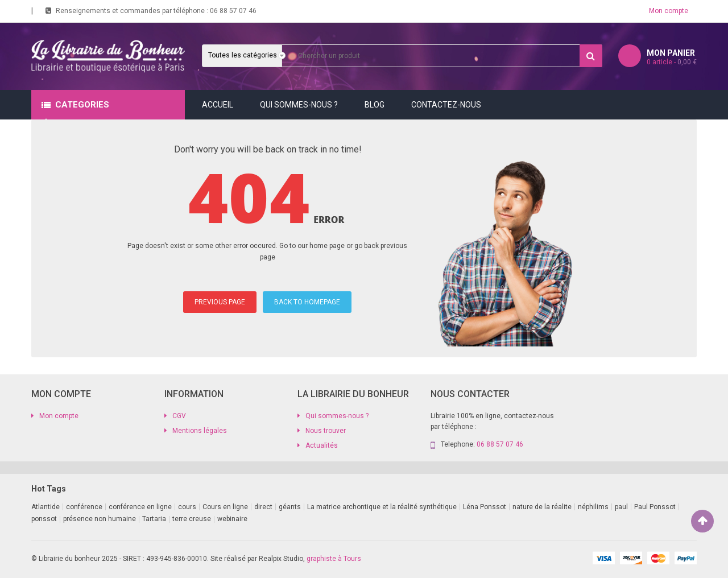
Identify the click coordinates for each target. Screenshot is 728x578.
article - (672, 62)
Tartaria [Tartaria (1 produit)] (154, 519)
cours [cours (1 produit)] (187, 507)
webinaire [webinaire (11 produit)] (232, 519)
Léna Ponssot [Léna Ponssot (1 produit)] (485, 507)
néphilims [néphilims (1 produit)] (593, 507)
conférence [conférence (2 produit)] (84, 507)
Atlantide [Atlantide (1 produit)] (45, 507)
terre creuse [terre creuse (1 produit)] (192, 519)
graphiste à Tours (334, 559)
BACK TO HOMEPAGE (307, 302)
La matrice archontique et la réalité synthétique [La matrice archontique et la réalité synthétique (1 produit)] (382, 507)
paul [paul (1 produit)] (621, 507)
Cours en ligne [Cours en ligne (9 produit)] (225, 507)
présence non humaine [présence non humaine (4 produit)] (100, 519)
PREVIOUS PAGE (220, 302)
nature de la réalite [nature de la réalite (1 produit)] (542, 507)
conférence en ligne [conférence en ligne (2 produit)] (140, 507)
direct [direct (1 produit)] (263, 507)
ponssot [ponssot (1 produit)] (44, 519)
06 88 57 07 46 (233, 11)
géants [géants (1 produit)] (290, 507)
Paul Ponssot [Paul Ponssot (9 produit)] (655, 507)
